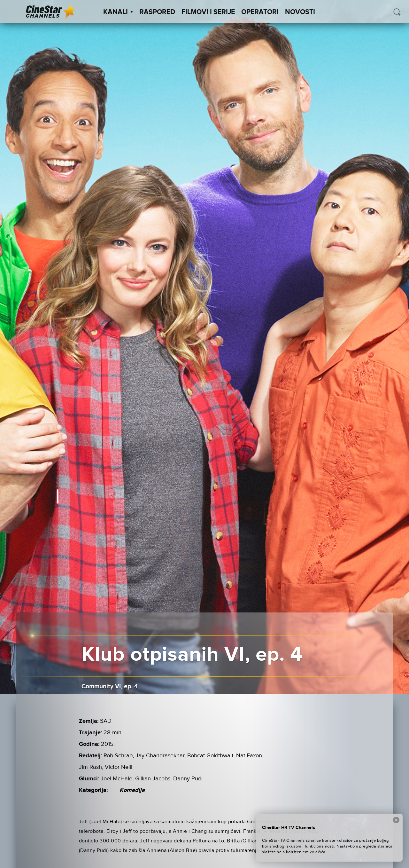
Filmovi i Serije (208, 12)
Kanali (118, 12)
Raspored (157, 12)
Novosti (300, 12)
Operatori (260, 12)
